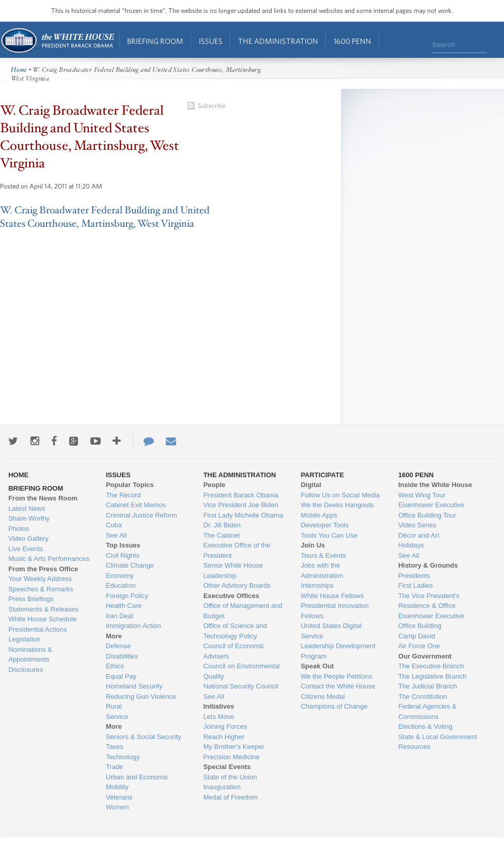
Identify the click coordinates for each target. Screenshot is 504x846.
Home (57, 41)
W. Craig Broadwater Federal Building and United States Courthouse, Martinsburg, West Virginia (105, 217)
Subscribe (211, 106)
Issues (211, 41)
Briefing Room (155, 41)
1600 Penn (352, 41)
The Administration (278, 41)
